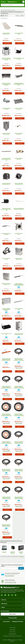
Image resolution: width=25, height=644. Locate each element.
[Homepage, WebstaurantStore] (12, 2)
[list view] (6, 16)
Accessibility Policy (12, 634)
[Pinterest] (16, 595)
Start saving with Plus (10, 576)
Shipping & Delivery (17, 621)
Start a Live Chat (19, 368)
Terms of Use (12, 632)
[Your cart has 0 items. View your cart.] (22, 2)
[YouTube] (5, 595)
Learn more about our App (11, 583)
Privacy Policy (12, 630)
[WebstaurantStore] (12, 587)
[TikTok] (12, 595)
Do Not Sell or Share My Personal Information (12, 636)
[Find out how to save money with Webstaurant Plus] (19, 287)
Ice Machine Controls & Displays (21, 553)
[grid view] (2, 16)
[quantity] (2, 43)
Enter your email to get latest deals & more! (12, 566)
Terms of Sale (13, 628)
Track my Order (13, 618)
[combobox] (12, 5)
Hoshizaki (22, 557)
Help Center (13, 614)
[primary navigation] (3, 2)
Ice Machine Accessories (4, 552)
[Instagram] (2, 595)
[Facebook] (9, 595)
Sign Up (21, 568)
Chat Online (6, 621)
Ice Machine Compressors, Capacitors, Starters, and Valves (13, 553)
